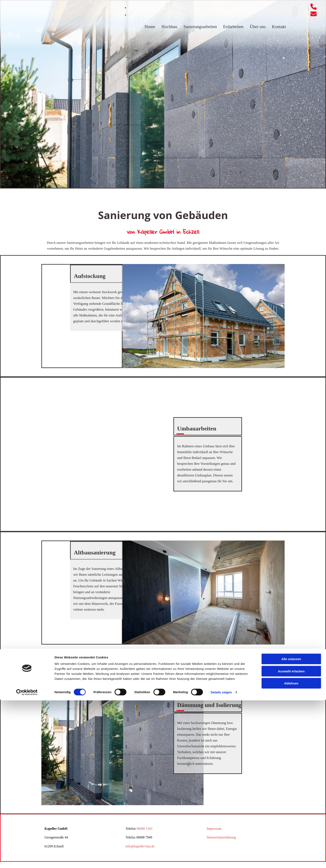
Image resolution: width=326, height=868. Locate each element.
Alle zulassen (291, 826)
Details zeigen (221, 860)
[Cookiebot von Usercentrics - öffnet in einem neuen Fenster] (27, 860)
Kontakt (279, 27)
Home (150, 27)
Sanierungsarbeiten (200, 27)
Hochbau (169, 27)
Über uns (258, 27)
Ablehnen (291, 851)
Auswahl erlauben (291, 839)
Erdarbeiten (233, 27)
